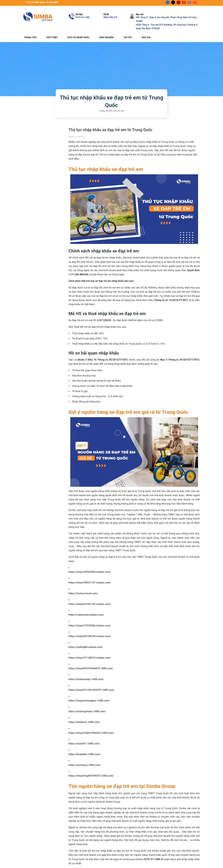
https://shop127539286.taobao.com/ (90, 626)
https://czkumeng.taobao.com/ (86, 615)
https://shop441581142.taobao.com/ (90, 604)
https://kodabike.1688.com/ (85, 754)
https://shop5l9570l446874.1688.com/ (91, 668)
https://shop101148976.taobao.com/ (90, 658)
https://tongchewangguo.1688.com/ (89, 701)
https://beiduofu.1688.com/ (84, 722)
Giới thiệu (52, 37)
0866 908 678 (110, 17)
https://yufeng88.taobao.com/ (86, 647)
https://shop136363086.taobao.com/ (90, 572)
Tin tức (128, 37)
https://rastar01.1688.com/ (84, 744)
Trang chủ (30, 37)
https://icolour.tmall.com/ (83, 593)
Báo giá (146, 37)
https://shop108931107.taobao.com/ (90, 583)
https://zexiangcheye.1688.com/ (87, 711)
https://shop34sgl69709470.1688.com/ (91, 776)
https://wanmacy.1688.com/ (85, 765)
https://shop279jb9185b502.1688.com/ (91, 733)
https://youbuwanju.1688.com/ (86, 679)
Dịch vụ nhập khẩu (78, 37)
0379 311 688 (83, 17)
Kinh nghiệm (106, 37)
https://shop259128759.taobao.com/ (90, 636)
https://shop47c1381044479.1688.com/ (92, 690)
